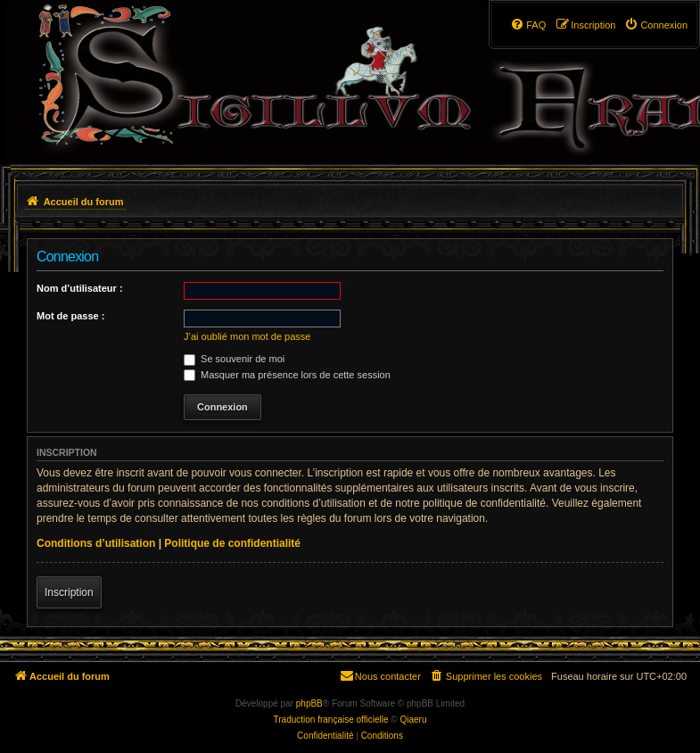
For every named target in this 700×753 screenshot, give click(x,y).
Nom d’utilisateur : (80, 288)
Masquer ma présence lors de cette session (287, 375)
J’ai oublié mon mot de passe (247, 336)
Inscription (69, 592)
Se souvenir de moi (234, 359)
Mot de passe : (70, 316)
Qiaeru (413, 720)
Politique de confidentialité (232, 543)
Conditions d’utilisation (96, 543)
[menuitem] (656, 25)
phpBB (309, 703)
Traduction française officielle (331, 720)
